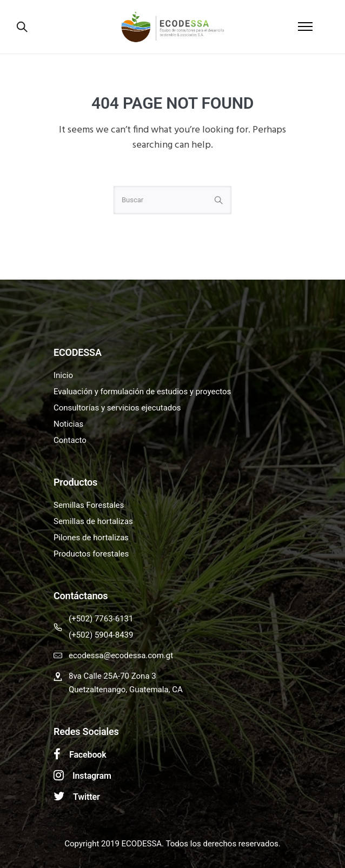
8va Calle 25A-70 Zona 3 (112, 676)
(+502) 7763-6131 (101, 619)
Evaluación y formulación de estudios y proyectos (142, 392)
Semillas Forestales (89, 505)
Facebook (88, 755)
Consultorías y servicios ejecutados (117, 408)
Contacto (70, 440)
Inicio (63, 375)
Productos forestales (91, 554)
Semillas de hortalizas (93, 521)
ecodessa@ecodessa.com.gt (121, 655)
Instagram (92, 776)
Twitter (87, 797)
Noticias (68, 424)
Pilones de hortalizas (91, 538)
